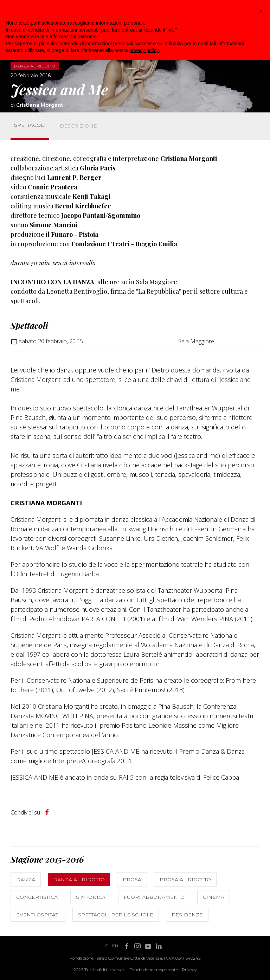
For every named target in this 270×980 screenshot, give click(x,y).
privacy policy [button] (144, 50)
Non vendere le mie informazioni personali (52, 37)
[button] (261, 11)
